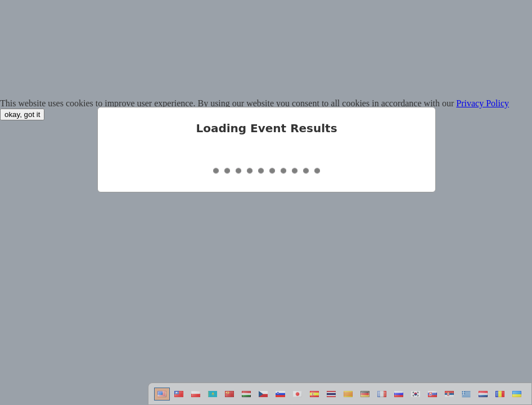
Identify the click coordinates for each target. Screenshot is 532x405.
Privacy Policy (483, 103)
